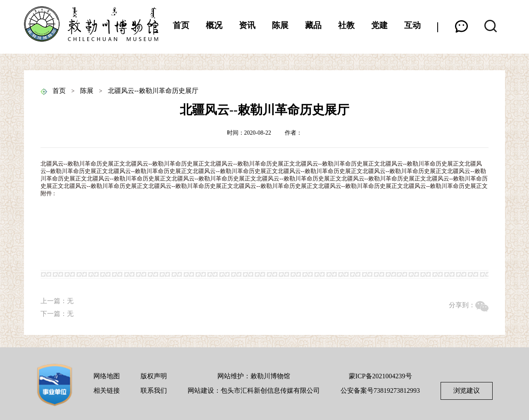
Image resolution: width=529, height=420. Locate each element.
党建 (379, 25)
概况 (214, 25)
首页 (181, 25)
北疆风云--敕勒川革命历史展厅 (153, 91)
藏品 (313, 25)
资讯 (247, 25)
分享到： (462, 305)
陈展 (280, 25)
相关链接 (107, 390)
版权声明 (154, 376)
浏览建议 (467, 390)
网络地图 (107, 376)
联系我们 (154, 390)
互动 (412, 25)
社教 (346, 25)
